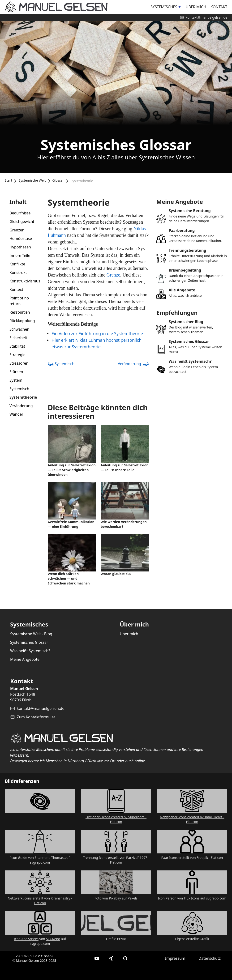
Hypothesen (20, 247)
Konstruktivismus (25, 281)
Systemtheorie (23, 397)
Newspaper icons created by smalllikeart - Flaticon (192, 819)
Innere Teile (20, 256)
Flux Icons (192, 898)
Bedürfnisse (20, 213)
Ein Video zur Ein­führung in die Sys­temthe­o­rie (97, 333)
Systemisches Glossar (29, 642)
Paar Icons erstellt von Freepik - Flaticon (192, 858)
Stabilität (17, 346)
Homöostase (21, 239)
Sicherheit (18, 338)
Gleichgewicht (22, 222)
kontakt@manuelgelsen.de (41, 708)
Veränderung (21, 406)
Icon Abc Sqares (26, 939)
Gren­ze (113, 275)
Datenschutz (210, 958)
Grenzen (17, 230)
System (16, 380)
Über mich (196, 7)
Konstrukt (18, 273)
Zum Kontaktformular (36, 717)
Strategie (17, 355)
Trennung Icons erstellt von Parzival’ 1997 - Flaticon (116, 860)
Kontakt (219, 7)
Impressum (175, 958)
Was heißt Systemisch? (30, 651)
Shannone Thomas (49, 858)
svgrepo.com (40, 862)
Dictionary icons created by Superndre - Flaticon (116, 819)
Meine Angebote (25, 659)
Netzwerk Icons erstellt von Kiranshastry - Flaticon (40, 901)
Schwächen (19, 329)
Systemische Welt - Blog (31, 634)
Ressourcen (20, 312)
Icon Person (167, 898)
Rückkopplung (22, 321)
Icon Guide (19, 858)
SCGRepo (53, 939)
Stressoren (19, 363)
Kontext (16, 290)
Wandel (16, 414)
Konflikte (17, 264)
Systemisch (19, 389)
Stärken (16, 372)
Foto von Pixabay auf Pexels (116, 898)
